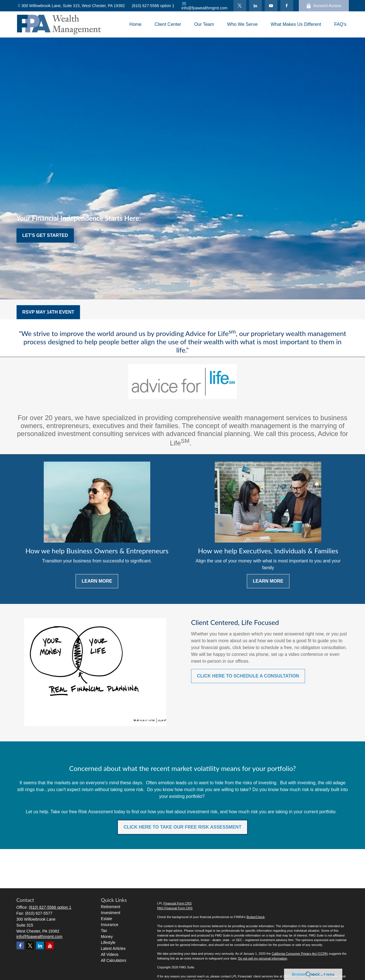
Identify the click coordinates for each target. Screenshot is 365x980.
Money (107, 937)
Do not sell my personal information (262, 958)
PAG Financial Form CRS (175, 908)
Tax (104, 931)
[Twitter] (240, 6)
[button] (136, 25)
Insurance (109, 925)
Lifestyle (108, 943)
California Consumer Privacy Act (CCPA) (300, 954)
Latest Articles (113, 948)
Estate (107, 919)
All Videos (110, 954)
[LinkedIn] (255, 6)
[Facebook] (287, 6)
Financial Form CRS (178, 903)
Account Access (324, 6)
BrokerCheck (256, 917)
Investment (110, 913)
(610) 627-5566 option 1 (153, 6)
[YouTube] (271, 6)
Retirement (110, 907)
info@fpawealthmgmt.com (205, 6)
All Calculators (113, 960)
